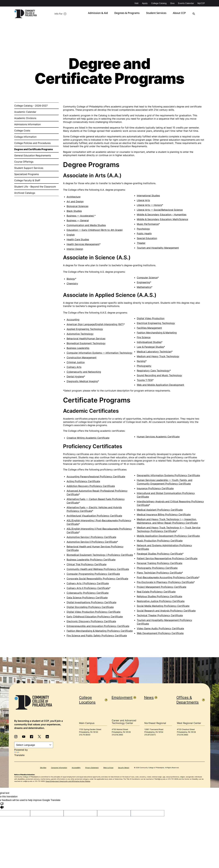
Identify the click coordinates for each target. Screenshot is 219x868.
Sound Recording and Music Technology (159, 375)
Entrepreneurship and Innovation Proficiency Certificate (98, 626)
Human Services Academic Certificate (158, 437)
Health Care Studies (78, 240)
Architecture (74, 197)
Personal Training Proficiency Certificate (160, 563)
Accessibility (76, 768)
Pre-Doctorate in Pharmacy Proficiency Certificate (165, 582)
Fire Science (144, 337)
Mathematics (144, 287)
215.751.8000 (85, 735)
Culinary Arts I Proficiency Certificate (88, 583)
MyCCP (201, 3)
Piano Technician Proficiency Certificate (159, 573)
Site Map (43, 768)
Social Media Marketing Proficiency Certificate (163, 606)
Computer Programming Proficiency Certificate (93, 574)
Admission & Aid (104, 14)
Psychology (143, 229)
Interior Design (75, 249)
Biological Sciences (77, 206)
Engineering (143, 282)
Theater (141, 243)
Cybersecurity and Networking (84, 372)
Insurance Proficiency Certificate (155, 489)
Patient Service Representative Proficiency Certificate (167, 559)
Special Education (147, 238)
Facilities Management (149, 328)
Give (172, 3)
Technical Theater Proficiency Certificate (160, 616)
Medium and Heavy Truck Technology (158, 356)
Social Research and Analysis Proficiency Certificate (166, 611)
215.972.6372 (150, 735)
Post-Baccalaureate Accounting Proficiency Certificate (168, 578)
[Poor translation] (2, 806)
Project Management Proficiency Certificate (162, 587)
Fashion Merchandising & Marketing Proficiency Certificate (100, 631)
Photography (144, 366)
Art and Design (75, 202)
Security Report (124, 768)
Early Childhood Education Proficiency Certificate (95, 617)
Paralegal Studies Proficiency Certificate (160, 554)
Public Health (144, 234)
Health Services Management (83, 244)
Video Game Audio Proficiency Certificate (160, 629)
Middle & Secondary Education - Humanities (162, 215)
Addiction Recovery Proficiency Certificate (91, 486)
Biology (71, 279)
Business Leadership (78, 348)
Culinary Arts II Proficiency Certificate (88, 588)
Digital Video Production (151, 319)
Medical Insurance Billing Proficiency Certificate (164, 515)
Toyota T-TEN (145, 380)
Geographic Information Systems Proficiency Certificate (168, 475)
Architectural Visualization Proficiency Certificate (94, 516)
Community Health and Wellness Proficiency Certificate (98, 569)
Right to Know (108, 768)
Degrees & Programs (131, 14)
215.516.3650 (117, 735)
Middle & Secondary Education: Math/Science (162, 219)
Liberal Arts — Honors (149, 205)
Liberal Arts (143, 200)
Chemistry (72, 284)
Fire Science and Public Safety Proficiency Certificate (97, 636)
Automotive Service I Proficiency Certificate (91, 537)
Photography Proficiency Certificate (157, 568)
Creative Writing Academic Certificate (88, 438)
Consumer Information (59, 768)
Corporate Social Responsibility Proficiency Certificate (97, 579)
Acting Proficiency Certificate (83, 481)
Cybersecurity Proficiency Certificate (88, 593)
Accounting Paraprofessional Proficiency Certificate (96, 477)
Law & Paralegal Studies (150, 347)
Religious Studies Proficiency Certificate (159, 597)
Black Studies (74, 211)
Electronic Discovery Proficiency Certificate (91, 621)
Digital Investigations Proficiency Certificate (91, 602)
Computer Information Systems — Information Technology (99, 353)
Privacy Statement (92, 768)
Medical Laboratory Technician (154, 352)
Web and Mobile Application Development (160, 385)
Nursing (141, 361)
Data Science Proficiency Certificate (87, 598)
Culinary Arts (74, 367)
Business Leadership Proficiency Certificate (91, 560)
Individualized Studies (149, 342)
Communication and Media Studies (86, 225)
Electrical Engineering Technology (156, 323)
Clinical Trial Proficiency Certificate (87, 564)
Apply (145, 3)
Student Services (159, 14)
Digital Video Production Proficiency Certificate (93, 612)
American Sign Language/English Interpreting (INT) (95, 324)
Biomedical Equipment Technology (86, 343)
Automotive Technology (80, 334)
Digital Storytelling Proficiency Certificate (90, 607)
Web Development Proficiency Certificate (160, 633)
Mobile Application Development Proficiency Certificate (168, 536)
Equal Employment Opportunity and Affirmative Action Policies (68, 782)
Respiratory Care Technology (153, 371)
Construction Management (82, 358)
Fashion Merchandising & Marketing (157, 333)
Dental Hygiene (75, 377)
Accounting (73, 320)
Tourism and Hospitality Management (158, 248)
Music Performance (148, 224)
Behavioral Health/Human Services (86, 339)
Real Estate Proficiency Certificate (156, 592)
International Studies (148, 196)
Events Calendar (186, 3)
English (71, 235)
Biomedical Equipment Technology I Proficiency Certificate (100, 555)
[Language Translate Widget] (34, 745)
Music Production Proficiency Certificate (160, 541)
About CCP (181, 14)
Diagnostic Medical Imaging (82, 381)
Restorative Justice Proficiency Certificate (161, 601)
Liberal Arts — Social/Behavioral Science (160, 210)
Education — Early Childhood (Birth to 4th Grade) (95, 230)
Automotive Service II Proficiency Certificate (92, 542)
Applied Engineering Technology (85, 329)
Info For (51, 14)
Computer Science (147, 278)
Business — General (78, 221)
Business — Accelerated (80, 216)
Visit (136, 3)
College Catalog (159, 3)
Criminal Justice (76, 362)
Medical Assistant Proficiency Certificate (160, 510)
